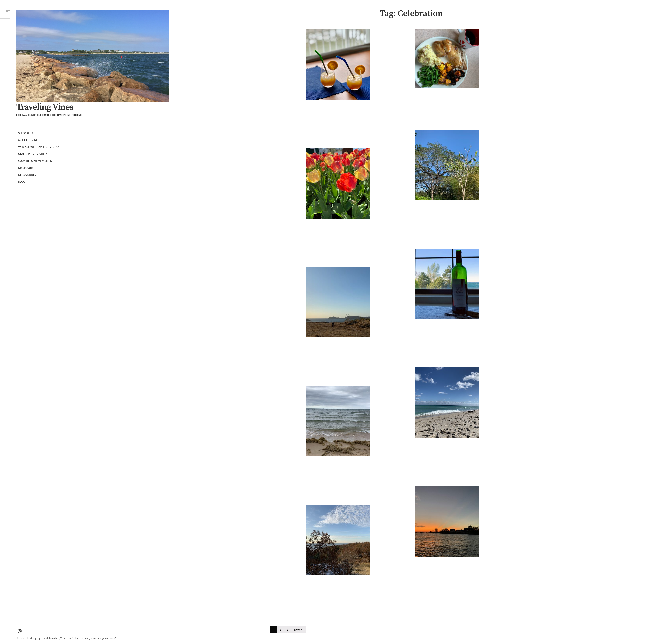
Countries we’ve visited (35, 161)
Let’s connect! (28, 175)
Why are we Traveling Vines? (39, 147)
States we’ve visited (33, 154)
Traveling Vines (45, 107)
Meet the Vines (29, 140)
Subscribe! (25, 133)
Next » (298, 630)
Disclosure (26, 168)
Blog (22, 182)
